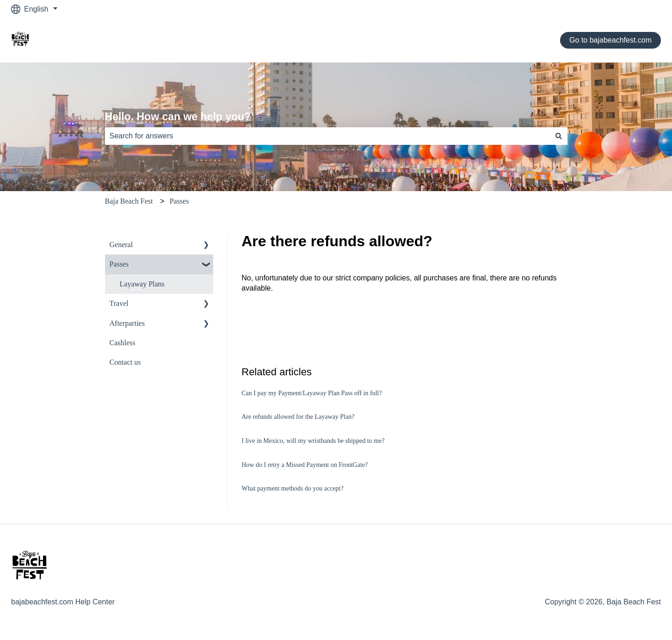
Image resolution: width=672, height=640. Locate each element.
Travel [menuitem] (119, 303)
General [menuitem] (121, 245)
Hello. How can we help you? (178, 117)
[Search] (559, 136)
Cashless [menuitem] (123, 343)
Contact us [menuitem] (125, 362)
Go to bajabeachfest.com (610, 40)
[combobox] (327, 136)
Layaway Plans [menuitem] (142, 284)
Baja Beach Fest (129, 201)
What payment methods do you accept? (292, 488)
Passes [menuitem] (119, 264)
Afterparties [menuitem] (127, 323)
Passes (179, 201)
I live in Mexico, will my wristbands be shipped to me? (313, 441)
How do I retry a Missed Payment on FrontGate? (305, 465)
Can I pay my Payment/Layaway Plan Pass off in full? (311, 393)
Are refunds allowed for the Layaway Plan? (298, 417)
